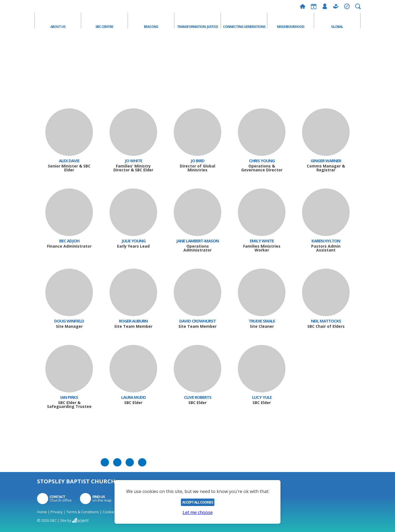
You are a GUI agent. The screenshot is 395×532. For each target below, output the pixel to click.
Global (337, 26)
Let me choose (198, 512)
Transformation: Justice (197, 26)
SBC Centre (104, 26)
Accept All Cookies (198, 502)
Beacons (151, 26)
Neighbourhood (291, 26)
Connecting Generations (244, 26)
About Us (58, 26)
